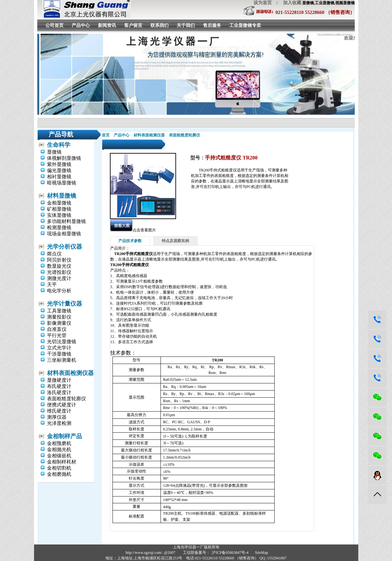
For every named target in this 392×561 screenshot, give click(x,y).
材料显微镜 (62, 196)
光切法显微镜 (62, 342)
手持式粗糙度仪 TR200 (231, 158)
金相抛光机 (59, 450)
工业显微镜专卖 (245, 25)
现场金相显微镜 (64, 234)
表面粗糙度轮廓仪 (66, 399)
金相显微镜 (59, 203)
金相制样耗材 (62, 462)
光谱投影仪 (59, 272)
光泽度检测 (59, 423)
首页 (106, 135)
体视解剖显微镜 (64, 158)
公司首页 (54, 25)
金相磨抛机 (59, 474)
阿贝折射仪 (59, 260)
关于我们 (186, 25)
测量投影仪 (59, 317)
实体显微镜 (59, 215)
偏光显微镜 (59, 170)
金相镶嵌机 (59, 456)
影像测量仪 (59, 323)
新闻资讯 (107, 25)
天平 (52, 285)
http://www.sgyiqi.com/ (144, 553)
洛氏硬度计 (59, 392)
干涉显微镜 (59, 354)
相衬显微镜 (59, 177)
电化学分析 (59, 291)
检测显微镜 (59, 228)
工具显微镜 (59, 311)
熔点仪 (54, 254)
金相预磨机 (59, 443)
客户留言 (133, 25)
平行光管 (57, 335)
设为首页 (263, 3)
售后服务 (212, 25)
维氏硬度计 (59, 411)
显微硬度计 (59, 380)
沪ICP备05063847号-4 (230, 553)
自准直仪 (57, 329)
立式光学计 (59, 348)
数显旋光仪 (59, 266)
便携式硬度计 (62, 405)
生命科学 (59, 145)
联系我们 (160, 25)
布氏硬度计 (59, 386)
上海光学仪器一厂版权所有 (196, 547)
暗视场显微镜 (62, 183)
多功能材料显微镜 (66, 221)
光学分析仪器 (65, 247)
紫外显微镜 (59, 164)
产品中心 (81, 25)
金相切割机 (59, 468)
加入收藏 (290, 3)
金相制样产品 (65, 436)
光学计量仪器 (65, 304)
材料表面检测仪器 (70, 373)
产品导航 (61, 134)
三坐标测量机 (62, 360)
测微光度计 (59, 278)
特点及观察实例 (175, 241)
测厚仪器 (57, 417)
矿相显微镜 (59, 209)
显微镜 (54, 152)
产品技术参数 (130, 241)
